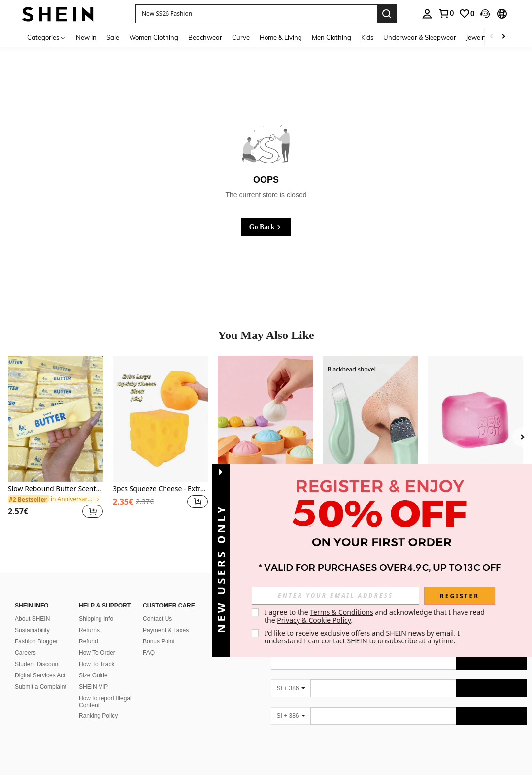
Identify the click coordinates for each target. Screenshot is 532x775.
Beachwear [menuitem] (205, 37)
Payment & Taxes (166, 618)
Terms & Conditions (342, 612)
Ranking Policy (98, 704)
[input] (335, 596)
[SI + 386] (291, 676)
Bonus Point (159, 630)
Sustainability (32, 618)
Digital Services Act (40, 664)
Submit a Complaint (41, 675)
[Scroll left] (492, 37)
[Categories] (47, 37)
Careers (25, 641)
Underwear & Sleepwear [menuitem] (420, 37)
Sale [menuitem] (113, 37)
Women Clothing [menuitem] (154, 37)
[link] (446, 13)
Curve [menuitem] (241, 37)
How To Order (97, 641)
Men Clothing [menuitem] (332, 37)
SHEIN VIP (93, 675)
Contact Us (157, 607)
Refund (88, 630)
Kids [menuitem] (367, 37)
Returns (89, 618)
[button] (256, 14)
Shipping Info (96, 607)
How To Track (97, 652)
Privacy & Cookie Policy (314, 620)
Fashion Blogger (36, 630)
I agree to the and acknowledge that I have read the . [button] (376, 616)
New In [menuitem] (86, 37)
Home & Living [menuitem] (281, 37)
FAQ (149, 641)
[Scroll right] (503, 37)
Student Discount (37, 652)
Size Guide (93, 664)
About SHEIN (32, 607)
